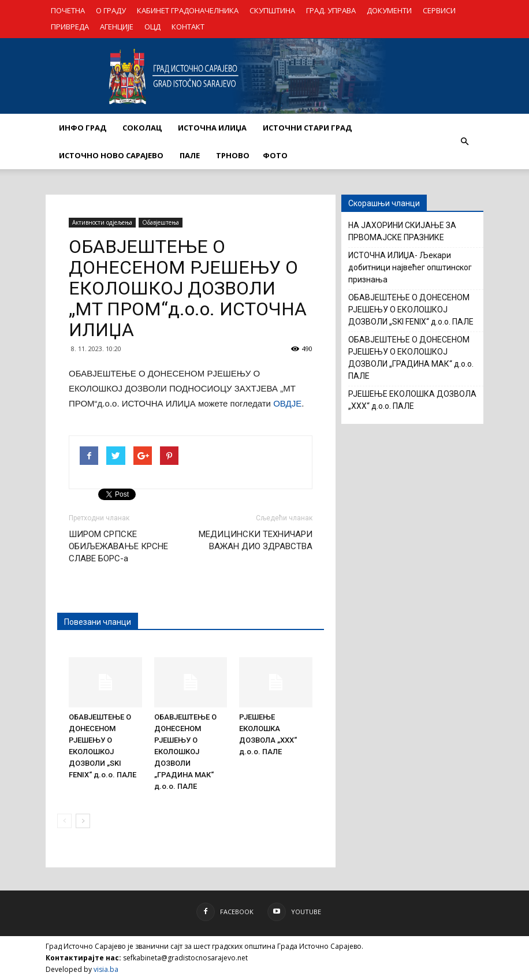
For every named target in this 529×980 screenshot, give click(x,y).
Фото (275, 155)
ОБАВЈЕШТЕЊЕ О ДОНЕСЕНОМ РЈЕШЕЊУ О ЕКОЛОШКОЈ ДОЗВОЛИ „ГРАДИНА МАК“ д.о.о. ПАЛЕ (185, 752)
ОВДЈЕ (287, 403)
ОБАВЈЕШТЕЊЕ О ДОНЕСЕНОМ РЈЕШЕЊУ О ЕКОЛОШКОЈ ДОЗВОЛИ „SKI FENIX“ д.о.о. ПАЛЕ (411, 310)
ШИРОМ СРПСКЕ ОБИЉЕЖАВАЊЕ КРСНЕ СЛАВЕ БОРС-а (118, 546)
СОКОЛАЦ (142, 128)
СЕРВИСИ (439, 10)
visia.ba (106, 969)
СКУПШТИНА (272, 10)
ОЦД (152, 27)
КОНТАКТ (188, 27)
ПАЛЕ (190, 155)
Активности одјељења (102, 222)
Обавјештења (161, 222)
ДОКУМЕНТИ (389, 10)
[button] (464, 141)
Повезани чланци (98, 622)
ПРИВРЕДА (70, 27)
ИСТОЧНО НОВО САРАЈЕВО (111, 155)
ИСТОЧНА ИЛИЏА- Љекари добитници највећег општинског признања (410, 267)
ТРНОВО (233, 155)
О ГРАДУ (111, 10)
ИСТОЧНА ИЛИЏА (212, 128)
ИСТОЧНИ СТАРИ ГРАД (307, 128)
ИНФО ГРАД (83, 128)
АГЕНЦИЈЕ (117, 27)
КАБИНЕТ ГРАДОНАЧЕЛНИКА (188, 10)
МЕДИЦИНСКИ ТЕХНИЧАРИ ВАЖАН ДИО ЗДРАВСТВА (256, 540)
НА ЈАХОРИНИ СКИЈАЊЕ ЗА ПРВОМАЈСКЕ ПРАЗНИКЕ (402, 231)
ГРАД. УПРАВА (331, 10)
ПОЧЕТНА (68, 10)
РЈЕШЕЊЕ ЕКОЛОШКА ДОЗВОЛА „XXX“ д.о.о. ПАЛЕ (412, 400)
